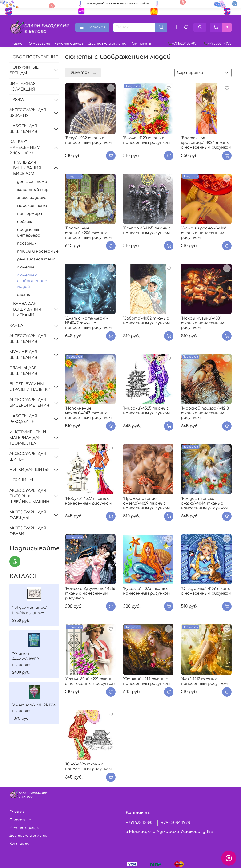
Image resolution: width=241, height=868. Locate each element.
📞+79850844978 (218, 43)
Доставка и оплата (107, 43)
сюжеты (25, 267)
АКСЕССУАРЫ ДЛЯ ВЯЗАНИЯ (28, 113)
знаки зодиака (32, 198)
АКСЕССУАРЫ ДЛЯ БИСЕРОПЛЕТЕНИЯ (29, 403)
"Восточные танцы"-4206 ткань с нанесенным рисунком (88, 233)
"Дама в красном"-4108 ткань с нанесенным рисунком (204, 233)
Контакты (141, 43)
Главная (17, 43)
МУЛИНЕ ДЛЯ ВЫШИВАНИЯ (23, 355)
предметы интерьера (29, 233)
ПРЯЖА (17, 100)
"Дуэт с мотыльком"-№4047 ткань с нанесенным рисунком (88, 323)
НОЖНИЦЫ (21, 480)
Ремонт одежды (69, 43)
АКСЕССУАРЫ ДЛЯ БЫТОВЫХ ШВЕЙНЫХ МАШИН (29, 496)
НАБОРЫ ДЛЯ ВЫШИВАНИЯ (23, 129)
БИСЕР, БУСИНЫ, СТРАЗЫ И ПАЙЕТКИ (30, 387)
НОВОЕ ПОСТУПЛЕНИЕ (34, 57)
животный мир (33, 190)
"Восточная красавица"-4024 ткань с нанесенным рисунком (206, 143)
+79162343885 (140, 823)
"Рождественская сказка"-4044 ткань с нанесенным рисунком (204, 503)
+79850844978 (176, 823)
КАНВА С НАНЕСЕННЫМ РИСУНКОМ (25, 148)
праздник (27, 243)
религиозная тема (36, 259)
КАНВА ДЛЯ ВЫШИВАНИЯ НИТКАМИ (27, 309)
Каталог (92, 27)
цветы (24, 295)
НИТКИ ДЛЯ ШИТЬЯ (30, 470)
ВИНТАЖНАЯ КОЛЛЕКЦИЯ (22, 87)
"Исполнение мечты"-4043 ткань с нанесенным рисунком (88, 413)
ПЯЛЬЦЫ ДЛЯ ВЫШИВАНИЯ (23, 371)
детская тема (32, 182)
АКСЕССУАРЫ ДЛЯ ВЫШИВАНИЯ (28, 339)
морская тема (32, 206)
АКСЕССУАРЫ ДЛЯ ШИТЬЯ (28, 457)
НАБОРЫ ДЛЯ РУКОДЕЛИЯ (23, 419)
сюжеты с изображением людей (32, 281)
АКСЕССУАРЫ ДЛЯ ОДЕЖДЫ (28, 515)
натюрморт (30, 214)
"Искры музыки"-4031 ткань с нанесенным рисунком (203, 323)
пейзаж (24, 222)
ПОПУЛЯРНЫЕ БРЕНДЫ (24, 70)
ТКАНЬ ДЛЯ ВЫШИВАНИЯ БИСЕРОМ (27, 168)
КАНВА (16, 326)
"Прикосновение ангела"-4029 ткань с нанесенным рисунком (147, 503)
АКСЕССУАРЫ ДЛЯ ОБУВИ (28, 531)
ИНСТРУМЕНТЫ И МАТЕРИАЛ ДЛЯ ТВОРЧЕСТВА (28, 438)
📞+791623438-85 (182, 43)
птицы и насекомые (38, 251)
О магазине (39, 43)
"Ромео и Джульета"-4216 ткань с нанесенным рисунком (90, 593)
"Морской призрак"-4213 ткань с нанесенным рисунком (205, 413)
